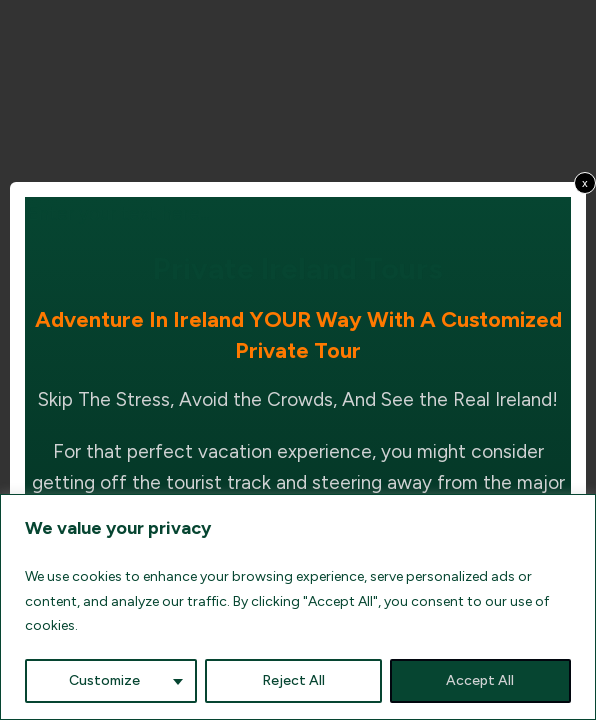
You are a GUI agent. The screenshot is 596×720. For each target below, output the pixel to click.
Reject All (293, 680)
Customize (104, 680)
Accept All (480, 680)
